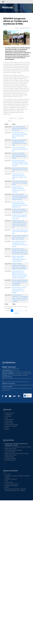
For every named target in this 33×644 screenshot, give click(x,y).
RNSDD (7, 487)
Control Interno (9, 421)
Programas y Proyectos (11, 426)
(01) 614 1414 (15, 370)
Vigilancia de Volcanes (11, 455)
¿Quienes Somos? (10, 413)
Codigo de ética (9, 423)
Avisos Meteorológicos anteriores (13, 450)
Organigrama (8, 415)
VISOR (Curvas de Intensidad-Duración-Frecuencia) (18, 447)
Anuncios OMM (9, 482)
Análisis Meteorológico (11, 449)
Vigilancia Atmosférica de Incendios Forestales (17, 453)
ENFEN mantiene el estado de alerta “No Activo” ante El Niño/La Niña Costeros (20, 237)
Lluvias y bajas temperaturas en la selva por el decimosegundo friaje (20, 232)
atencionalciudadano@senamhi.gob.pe (18, 375)
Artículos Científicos (10, 452)
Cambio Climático (9, 457)
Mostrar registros (17, 118)
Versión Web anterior (10, 460)
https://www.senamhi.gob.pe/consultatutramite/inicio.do (17, 388)
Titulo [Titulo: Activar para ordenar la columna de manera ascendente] (14, 124)
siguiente (16, 313)
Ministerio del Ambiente (11, 479)
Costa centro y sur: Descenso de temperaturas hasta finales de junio (20, 183)
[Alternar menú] (3, 2)
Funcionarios (8, 416)
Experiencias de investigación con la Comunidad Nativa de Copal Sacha (19, 217)
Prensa (7, 428)
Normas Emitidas (9, 420)
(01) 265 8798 (17, 374)
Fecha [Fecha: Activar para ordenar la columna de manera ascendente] (6, 124)
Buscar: (17, 121)
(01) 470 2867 (17, 372)
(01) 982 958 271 (6, 390)
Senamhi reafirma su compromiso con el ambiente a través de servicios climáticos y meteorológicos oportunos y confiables (20, 298)
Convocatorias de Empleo (12, 425)
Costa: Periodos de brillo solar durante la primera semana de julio (20, 170)
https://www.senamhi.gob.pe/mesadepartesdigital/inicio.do (18, 385)
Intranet (7, 429)
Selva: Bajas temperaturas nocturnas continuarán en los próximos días (19, 129)
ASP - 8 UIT (8, 474)
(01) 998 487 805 (27, 372)
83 (26, 311)
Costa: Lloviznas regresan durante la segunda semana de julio (20, 149)
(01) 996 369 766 (27, 374)
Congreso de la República (11, 486)
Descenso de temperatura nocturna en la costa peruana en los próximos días (19, 211)
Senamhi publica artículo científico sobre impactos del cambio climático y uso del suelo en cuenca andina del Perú (19, 224)
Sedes (6, 418)
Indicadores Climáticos (11, 458)
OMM (6, 481)
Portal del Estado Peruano (12, 484)
